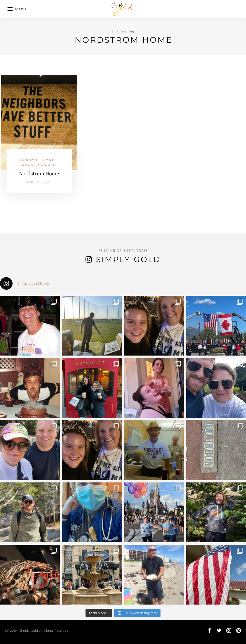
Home (49, 160)
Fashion (29, 160)
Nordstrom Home (39, 173)
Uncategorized (39, 165)
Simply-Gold (128, 259)
